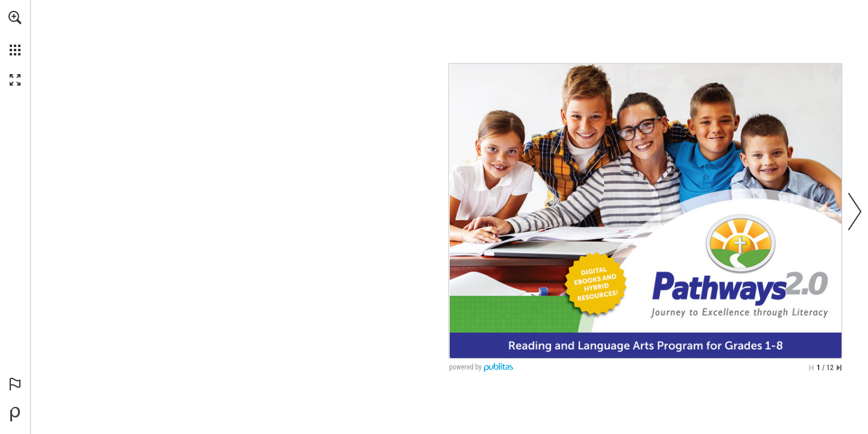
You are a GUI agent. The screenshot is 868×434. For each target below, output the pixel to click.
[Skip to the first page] (811, 368)
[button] (15, 17)
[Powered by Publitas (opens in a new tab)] (15, 414)
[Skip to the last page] (839, 368)
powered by (465, 367)
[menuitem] (15, 33)
